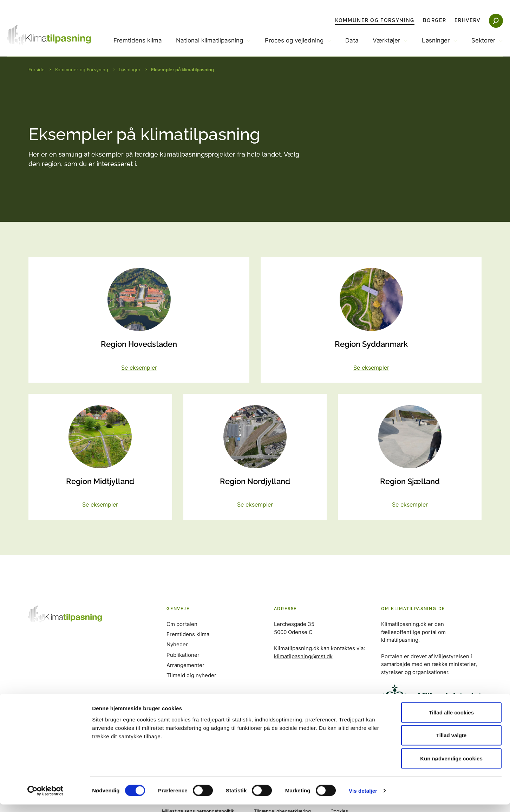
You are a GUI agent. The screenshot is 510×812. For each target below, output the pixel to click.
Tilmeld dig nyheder (191, 676)
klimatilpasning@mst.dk (303, 657)
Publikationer (183, 655)
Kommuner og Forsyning (375, 20)
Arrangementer (185, 665)
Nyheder (177, 645)
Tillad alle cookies (451, 720)
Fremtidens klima (138, 40)
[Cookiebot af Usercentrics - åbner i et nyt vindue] (45, 798)
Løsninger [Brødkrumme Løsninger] (130, 70)
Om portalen (182, 625)
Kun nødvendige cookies (451, 766)
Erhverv (467, 20)
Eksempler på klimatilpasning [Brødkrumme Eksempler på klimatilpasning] (182, 70)
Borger (434, 20)
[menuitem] (138, 46)
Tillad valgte (451, 743)
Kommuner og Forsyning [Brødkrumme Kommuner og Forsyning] (82, 70)
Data (352, 40)
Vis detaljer (363, 798)
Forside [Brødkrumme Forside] (37, 70)
